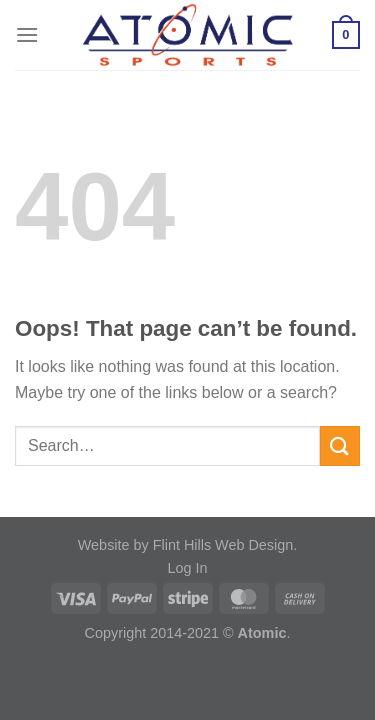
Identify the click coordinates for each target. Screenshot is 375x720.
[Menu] (27, 34)
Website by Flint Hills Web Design (185, 545)
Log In (187, 568)
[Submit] (340, 445)
